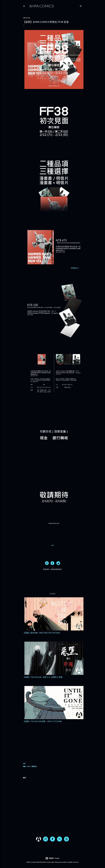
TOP (52, 545)
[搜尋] (81, 6)
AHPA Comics (41, 6)
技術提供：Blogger (53, 858)
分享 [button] (24, 764)
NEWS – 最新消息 (32, 766)
